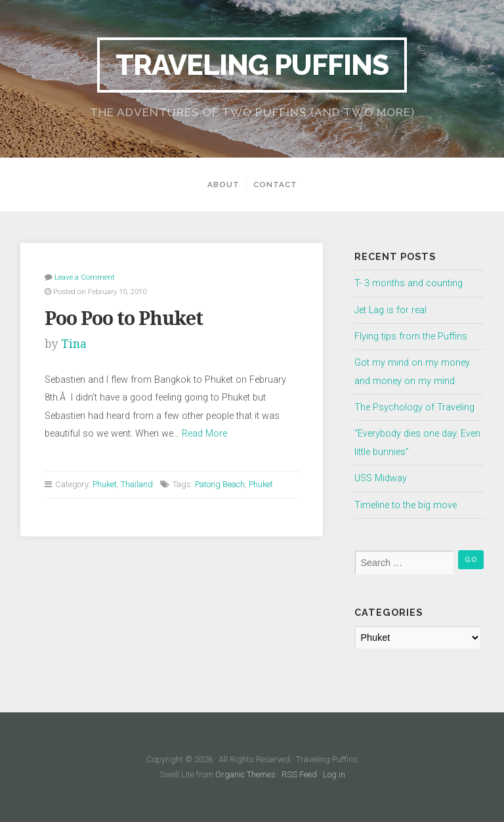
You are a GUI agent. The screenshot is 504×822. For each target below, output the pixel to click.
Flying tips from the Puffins (411, 336)
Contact (275, 184)
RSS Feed (299, 774)
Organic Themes (245, 774)
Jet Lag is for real (390, 310)
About (223, 184)
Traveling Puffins (252, 65)
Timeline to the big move (406, 505)
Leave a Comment (85, 277)
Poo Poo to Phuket (124, 318)
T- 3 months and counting (409, 283)
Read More (204, 434)
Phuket (105, 484)
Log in (334, 774)
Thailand (137, 484)
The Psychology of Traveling (414, 407)
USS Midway (381, 478)
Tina (74, 344)
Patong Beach (220, 484)
